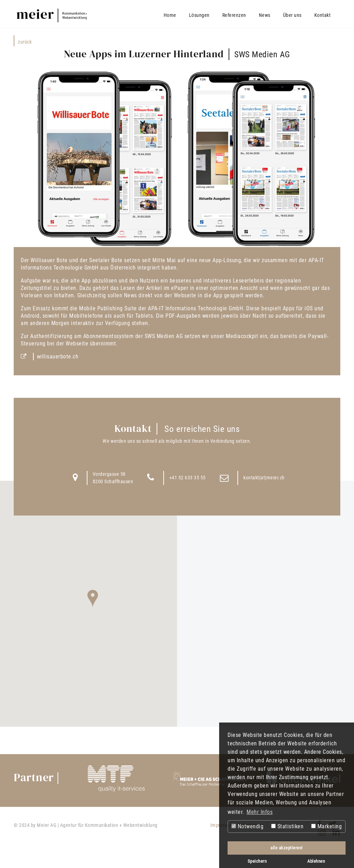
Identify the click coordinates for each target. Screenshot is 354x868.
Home (170, 15)
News (265, 15)
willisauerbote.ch (58, 357)
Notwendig (247, 826)
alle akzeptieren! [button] (287, 848)
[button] (93, 598)
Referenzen (234, 15)
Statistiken (287, 826)
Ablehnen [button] (316, 861)
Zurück (25, 42)
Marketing (326, 826)
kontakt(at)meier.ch (264, 478)
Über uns (292, 15)
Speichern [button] (257, 861)
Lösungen (199, 15)
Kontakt (323, 15)
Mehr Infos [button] (260, 812)
